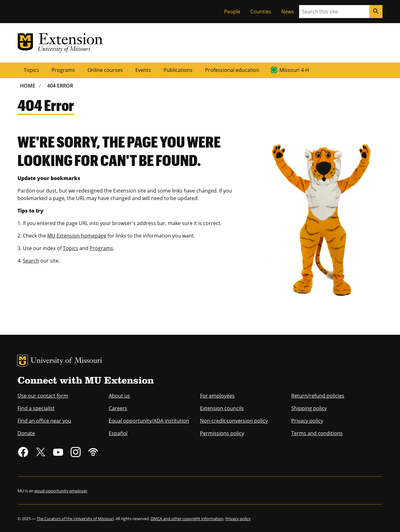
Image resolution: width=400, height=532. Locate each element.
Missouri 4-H (294, 70)
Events (143, 70)
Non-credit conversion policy (234, 421)
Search (31, 261)
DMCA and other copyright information (187, 519)
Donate (26, 433)
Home (28, 86)
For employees (217, 396)
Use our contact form (43, 396)
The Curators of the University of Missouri (75, 519)
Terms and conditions (317, 433)
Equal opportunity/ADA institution (149, 421)
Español (118, 433)
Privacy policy (307, 421)
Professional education (232, 70)
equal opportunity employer (61, 491)
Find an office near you (44, 421)
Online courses (105, 70)
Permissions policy (222, 433)
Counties (261, 12)
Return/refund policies (318, 396)
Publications (178, 70)
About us (119, 396)
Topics (31, 70)
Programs (63, 70)
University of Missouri (66, 361)
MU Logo (22, 361)
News (288, 12)
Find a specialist (36, 408)
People (232, 12)
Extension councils (222, 408)
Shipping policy (309, 408)
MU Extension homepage (77, 236)
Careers (118, 408)
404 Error (60, 86)
